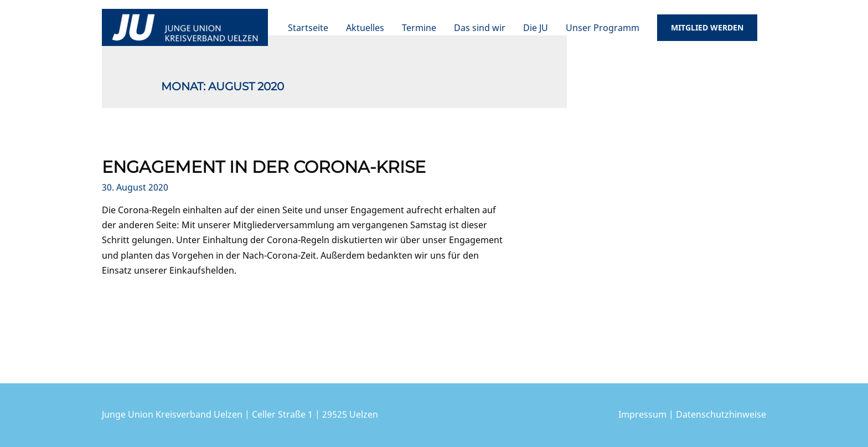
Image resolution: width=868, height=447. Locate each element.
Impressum (642, 414)
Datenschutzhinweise (721, 414)
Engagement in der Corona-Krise (264, 167)
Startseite (308, 28)
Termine (419, 28)
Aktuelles (365, 28)
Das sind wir (480, 28)
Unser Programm (603, 28)
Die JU (536, 28)
